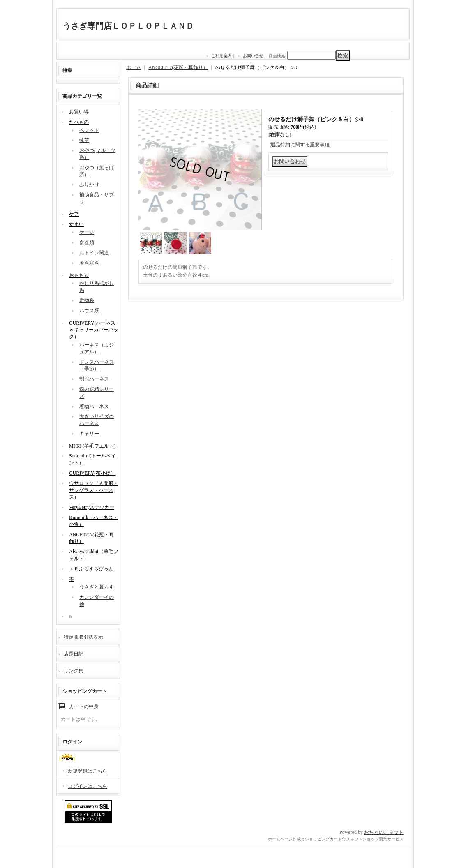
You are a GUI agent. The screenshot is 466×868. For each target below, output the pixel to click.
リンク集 (74, 671)
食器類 (87, 242)
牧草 (84, 140)
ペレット (89, 130)
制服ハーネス (94, 379)
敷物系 (87, 300)
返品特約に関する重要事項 (300, 145)
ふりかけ (89, 185)
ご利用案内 (221, 56)
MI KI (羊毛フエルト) (92, 446)
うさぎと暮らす (97, 587)
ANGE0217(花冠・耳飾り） (178, 67)
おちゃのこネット (384, 832)
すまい (76, 224)
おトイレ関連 (94, 253)
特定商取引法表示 (83, 637)
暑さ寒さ (89, 263)
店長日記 (74, 654)
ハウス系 (89, 311)
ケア (74, 214)
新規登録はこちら (88, 771)
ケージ (87, 232)
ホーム (134, 67)
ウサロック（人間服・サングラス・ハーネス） (94, 490)
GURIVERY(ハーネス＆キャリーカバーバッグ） (94, 330)
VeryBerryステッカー (92, 507)
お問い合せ (253, 56)
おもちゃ (79, 275)
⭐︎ (70, 616)
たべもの (79, 122)
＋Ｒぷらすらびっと (91, 569)
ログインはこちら (88, 786)
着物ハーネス (94, 406)
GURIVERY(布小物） (92, 473)
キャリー (89, 434)
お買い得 (79, 112)
